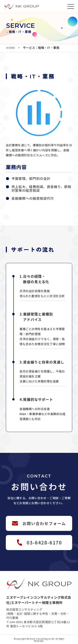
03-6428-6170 (44, 542)
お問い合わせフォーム (44, 523)
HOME (12, 48)
